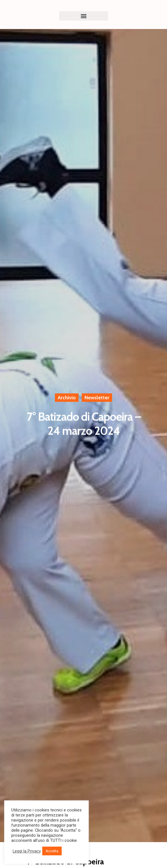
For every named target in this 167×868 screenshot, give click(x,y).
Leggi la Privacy (27, 851)
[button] (84, 16)
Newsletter (97, 398)
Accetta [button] (52, 851)
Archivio (67, 398)
